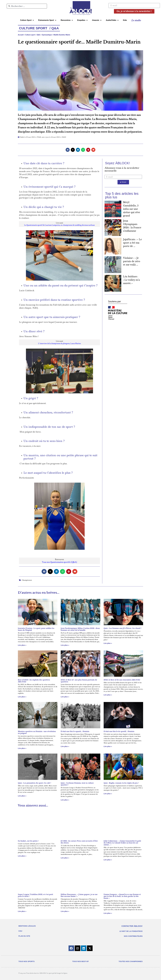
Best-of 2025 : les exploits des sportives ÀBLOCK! (34, 681)
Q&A (38, 35)
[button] (68, 150)
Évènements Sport (47, 20)
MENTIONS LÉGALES (27, 926)
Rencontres (67, 20)
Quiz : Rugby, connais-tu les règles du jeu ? (121, 783)
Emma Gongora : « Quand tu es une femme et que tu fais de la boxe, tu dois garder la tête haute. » (122, 896)
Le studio (136, 20)
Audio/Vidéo (112, 20)
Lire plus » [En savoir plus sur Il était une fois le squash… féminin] (65, 746)
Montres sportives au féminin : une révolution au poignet (37, 732)
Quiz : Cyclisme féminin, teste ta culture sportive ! (77, 784)
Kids (125, 20)
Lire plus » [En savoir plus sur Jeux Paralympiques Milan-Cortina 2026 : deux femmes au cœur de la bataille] (65, 645)
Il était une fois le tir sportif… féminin (119, 731)
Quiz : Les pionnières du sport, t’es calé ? (34, 783)
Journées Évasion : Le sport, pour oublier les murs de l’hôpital (36, 629)
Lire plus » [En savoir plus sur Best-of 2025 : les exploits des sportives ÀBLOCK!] (22, 697)
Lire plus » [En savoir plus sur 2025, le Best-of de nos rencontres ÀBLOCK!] (108, 695)
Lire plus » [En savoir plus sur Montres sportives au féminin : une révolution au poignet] (22, 748)
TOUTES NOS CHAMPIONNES (131, 961)
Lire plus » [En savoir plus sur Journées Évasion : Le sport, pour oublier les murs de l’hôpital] (22, 645)
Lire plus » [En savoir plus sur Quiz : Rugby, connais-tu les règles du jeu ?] (108, 794)
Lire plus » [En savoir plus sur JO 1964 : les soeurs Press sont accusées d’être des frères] (65, 858)
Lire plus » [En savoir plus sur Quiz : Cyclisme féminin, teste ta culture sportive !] (65, 800)
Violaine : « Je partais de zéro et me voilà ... (132, 261)
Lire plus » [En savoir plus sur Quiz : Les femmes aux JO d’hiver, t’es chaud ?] (108, 643)
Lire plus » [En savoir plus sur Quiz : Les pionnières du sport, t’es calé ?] (22, 796)
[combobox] (27, 6)
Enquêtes (82, 20)
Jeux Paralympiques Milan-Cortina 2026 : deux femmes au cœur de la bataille (80, 629)
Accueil (21, 35)
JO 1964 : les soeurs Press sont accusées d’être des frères (79, 842)
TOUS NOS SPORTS (26, 961)
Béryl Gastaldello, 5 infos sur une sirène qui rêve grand (132, 209)
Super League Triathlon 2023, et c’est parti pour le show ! (35, 895)
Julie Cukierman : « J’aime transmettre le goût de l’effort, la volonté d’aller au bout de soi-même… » (122, 843)
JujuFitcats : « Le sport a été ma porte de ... (132, 243)
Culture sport (30, 35)
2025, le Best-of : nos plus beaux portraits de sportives (79, 681)
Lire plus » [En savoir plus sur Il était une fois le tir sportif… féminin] (108, 746)
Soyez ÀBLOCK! (118, 163)
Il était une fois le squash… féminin (75, 731)
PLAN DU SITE (24, 936)
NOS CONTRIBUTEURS (133, 936)
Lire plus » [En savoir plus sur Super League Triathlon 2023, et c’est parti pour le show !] (22, 911)
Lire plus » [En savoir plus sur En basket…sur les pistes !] (22, 856)
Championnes (27, 580)
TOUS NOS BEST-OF (80, 961)
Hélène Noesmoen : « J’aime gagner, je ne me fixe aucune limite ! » (79, 895)
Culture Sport (27, 20)
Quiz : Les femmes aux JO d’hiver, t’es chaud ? (123, 628)
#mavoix (97, 20)
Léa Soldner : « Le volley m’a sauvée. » (131, 280)
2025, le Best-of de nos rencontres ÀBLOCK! (122, 680)
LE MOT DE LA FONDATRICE (131, 931)
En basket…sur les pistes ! (28, 841)
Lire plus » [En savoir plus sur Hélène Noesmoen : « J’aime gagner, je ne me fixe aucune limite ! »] (65, 911)
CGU (20, 931)
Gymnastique (47, 35)
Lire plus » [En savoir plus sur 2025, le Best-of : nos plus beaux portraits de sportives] (65, 697)
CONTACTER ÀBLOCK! (132, 926)
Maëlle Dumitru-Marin (62, 35)
